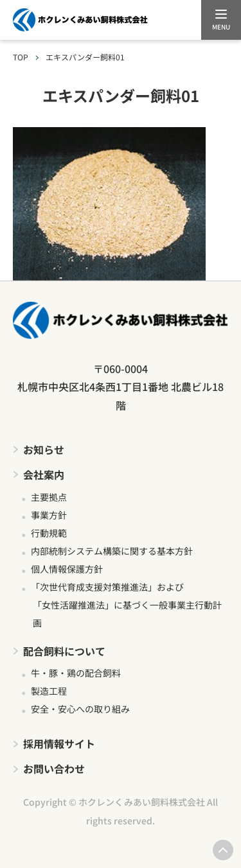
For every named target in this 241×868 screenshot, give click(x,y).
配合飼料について (64, 651)
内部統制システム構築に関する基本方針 (112, 551)
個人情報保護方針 (67, 569)
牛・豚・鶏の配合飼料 (76, 673)
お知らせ (44, 449)
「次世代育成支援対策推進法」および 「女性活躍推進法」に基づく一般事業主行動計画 (126, 605)
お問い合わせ (54, 768)
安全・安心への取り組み (80, 709)
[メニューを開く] (221, 20)
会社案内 (44, 474)
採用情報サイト (59, 743)
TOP (21, 57)
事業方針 (49, 515)
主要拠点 (49, 497)
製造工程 (49, 691)
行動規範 (49, 533)
